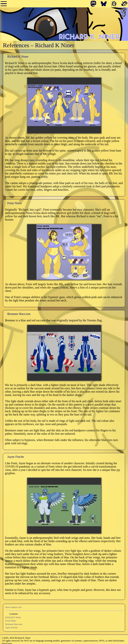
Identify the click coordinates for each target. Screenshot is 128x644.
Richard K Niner (13, 617)
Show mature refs (13, 607)
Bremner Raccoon (14, 624)
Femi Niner (11, 621)
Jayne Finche (12, 628)
